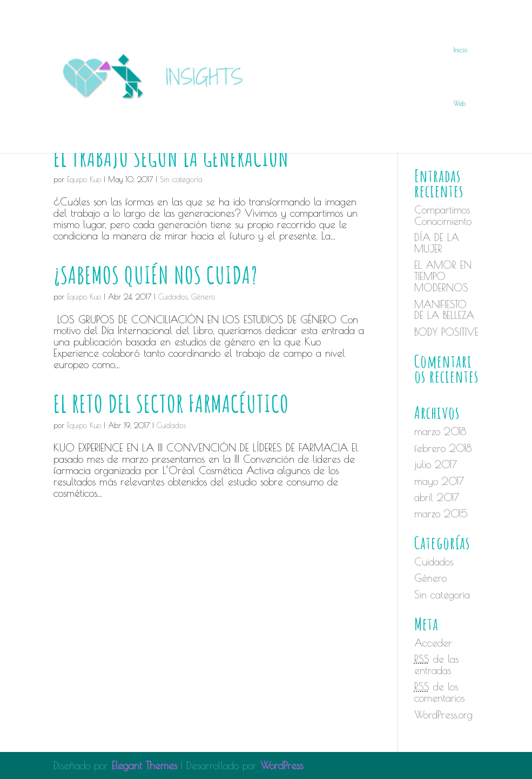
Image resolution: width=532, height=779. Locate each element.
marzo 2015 (441, 514)
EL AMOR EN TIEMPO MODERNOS (443, 276)
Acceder (433, 643)
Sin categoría (442, 595)
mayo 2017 (439, 481)
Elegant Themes (144, 765)
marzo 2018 (440, 431)
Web (459, 103)
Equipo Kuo (84, 297)
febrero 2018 (443, 448)
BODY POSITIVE (446, 332)
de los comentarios (439, 692)
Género (203, 297)
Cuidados (173, 297)
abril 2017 (437, 497)
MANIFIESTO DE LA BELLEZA (444, 310)
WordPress (282, 765)
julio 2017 (436, 464)
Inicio (460, 50)
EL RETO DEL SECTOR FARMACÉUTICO (171, 403)
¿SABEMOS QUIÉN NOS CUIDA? (156, 275)
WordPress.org (443, 715)
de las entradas (436, 665)
